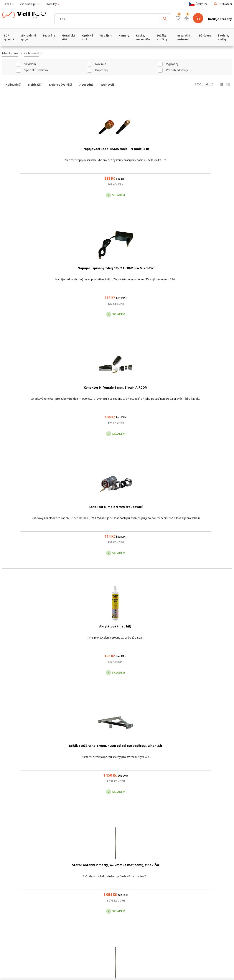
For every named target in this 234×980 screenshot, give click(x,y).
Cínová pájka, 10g (210, 388)
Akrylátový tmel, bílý (24, 268)
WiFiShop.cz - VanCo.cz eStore (27, 19)
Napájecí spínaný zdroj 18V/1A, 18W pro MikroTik (86, 153)
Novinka (101, 64)
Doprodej (101, 70)
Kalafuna (210, 746)
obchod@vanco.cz (198, 889)
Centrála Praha (77, 911)
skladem (30, 64)
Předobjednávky (177, 70)
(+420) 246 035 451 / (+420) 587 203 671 (138, 889)
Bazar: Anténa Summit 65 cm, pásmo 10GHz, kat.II (86, 392)
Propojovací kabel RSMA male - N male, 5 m (24, 153)
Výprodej (172, 64)
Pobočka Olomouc (135, 911)
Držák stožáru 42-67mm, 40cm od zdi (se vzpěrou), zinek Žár (86, 273)
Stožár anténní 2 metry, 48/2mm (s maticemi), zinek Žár (24, 392)
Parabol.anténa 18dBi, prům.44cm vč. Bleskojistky (148, 512)
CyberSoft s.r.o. (67, 975)
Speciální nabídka (36, 70)
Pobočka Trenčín (190, 911)
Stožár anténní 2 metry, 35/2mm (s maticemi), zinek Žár (210, 273)
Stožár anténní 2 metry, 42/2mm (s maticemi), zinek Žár (148, 273)
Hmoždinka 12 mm (148, 627)
